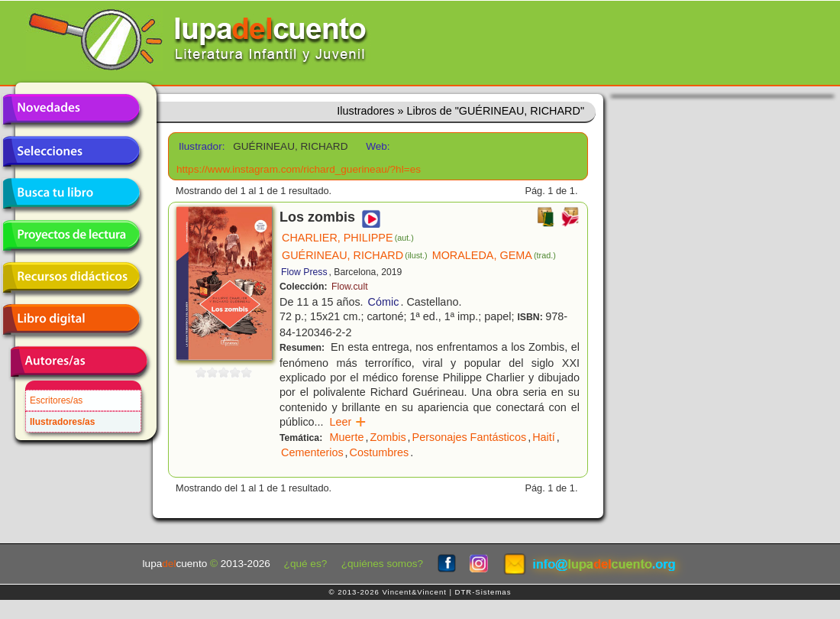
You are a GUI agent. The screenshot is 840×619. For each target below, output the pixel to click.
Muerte (347, 437)
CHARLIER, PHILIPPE (348, 238)
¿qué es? (306, 564)
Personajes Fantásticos (470, 437)
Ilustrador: (200, 146)
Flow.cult (350, 287)
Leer (349, 422)
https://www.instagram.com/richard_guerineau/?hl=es (299, 169)
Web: (378, 146)
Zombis (388, 437)
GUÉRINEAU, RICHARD (355, 255)
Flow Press (304, 272)
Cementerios (312, 452)
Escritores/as (56, 400)
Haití (544, 437)
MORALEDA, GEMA (494, 255)
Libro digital (71, 319)
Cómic (384, 302)
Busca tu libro (71, 193)
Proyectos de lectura (71, 235)
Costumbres (380, 452)
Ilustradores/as (62, 422)
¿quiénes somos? (382, 564)
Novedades (71, 109)
